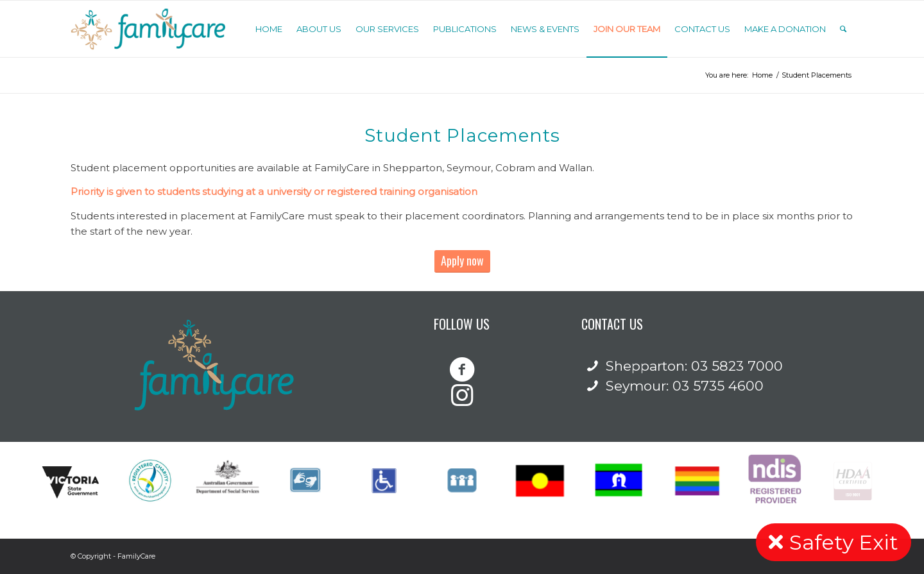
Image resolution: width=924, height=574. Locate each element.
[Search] (843, 29)
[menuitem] (269, 29)
